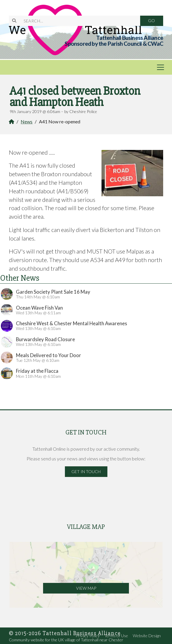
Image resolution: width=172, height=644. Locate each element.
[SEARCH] (78, 21)
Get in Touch (86, 471)
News (27, 121)
